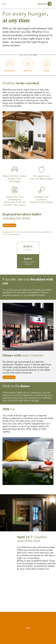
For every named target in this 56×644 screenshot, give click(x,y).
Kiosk (46, 71)
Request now (9, 225)
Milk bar (28, 71)
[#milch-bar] (28, 64)
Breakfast (10, 71)
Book (28, 629)
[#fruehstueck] (10, 64)
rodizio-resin (9, 377)
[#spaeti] (46, 64)
